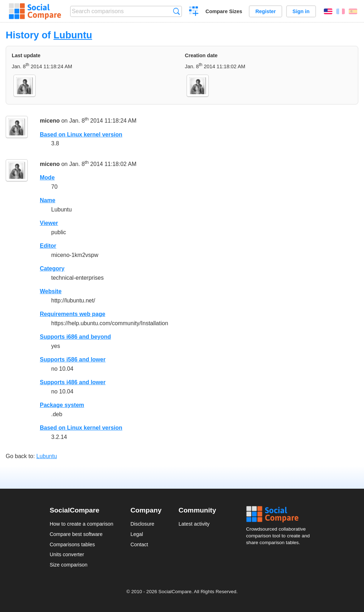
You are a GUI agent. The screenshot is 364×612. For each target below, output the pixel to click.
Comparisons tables (72, 544)
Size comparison (69, 565)
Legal (137, 534)
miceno (50, 121)
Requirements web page (73, 314)
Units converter (67, 554)
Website (51, 291)
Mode (47, 178)
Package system (62, 405)
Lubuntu (73, 35)
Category (52, 269)
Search (176, 11)
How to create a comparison (82, 524)
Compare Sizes (224, 11)
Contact (139, 544)
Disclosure (142, 524)
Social (280, 514)
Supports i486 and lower (73, 382)
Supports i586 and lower (73, 359)
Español (353, 11)
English (328, 11)
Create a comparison (194, 12)
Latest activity (194, 524)
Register (266, 11)
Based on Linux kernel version (81, 135)
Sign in (301, 11)
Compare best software (76, 534)
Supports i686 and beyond (75, 337)
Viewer (49, 223)
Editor (48, 246)
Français (341, 11)
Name (48, 200)
